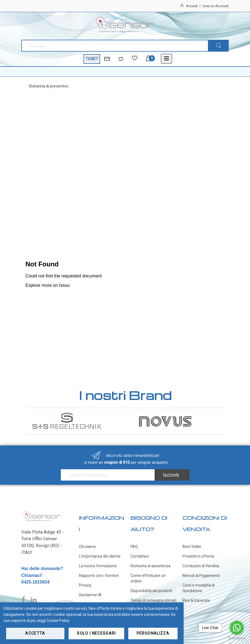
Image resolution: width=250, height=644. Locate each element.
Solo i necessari (96, 633)
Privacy (85, 585)
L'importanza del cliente (100, 556)
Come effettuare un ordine (148, 578)
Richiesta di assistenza (150, 566)
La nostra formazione (98, 566)
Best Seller (192, 547)
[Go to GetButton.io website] (237, 638)
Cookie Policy (58, 621)
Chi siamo (87, 547)
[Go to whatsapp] (237, 628)
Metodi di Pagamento (201, 576)
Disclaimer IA (90, 595)
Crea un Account (216, 6)
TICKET (92, 59)
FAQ (134, 547)
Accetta (35, 633)
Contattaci (140, 556)
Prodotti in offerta (198, 556)
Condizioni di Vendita (201, 566)
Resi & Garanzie (196, 600)
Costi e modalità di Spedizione (199, 588)
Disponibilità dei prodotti (151, 591)
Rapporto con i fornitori (99, 576)
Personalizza (153, 633)
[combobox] (115, 46)
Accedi (192, 6)
